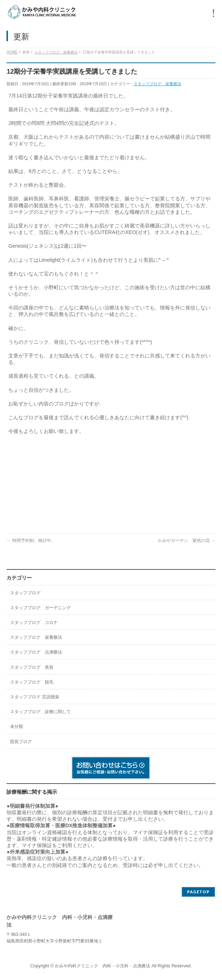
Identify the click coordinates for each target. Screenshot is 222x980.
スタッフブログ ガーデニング (40, 608)
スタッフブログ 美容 (32, 667)
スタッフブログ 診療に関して (40, 712)
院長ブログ (21, 742)
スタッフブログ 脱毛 (32, 682)
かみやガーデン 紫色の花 (186, 541)
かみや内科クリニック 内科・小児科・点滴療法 (103, 966)
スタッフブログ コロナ (34, 623)
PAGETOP (198, 892)
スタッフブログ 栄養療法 (157, 84)
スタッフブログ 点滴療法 (36, 652)
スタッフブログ (25, 593)
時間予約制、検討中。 (31, 541)
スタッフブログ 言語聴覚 (34, 697)
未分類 (17, 727)
